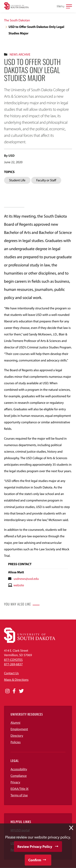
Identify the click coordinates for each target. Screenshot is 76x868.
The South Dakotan (17, 20)
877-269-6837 (13, 664)
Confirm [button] (35, 860)
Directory (17, 736)
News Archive (20, 55)
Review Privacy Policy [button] (35, 847)
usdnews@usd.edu (26, 579)
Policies (16, 742)
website (19, 585)
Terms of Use (19, 795)
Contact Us (11, 673)
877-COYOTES (13, 660)
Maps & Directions (16, 680)
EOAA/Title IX (20, 789)
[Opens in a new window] (7, 691)
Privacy (15, 782)
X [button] (71, 828)
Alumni (15, 723)
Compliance (19, 776)
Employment (19, 729)
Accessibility (19, 769)
